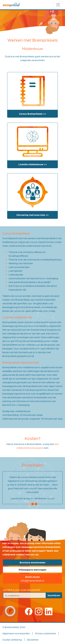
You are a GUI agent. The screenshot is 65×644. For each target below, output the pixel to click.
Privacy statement (46, 633)
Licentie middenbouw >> (33, 164)
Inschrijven (54, 595)
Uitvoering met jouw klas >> (32, 215)
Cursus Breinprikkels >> (32, 114)
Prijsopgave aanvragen (32, 570)
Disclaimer (33, 640)
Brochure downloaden (32, 562)
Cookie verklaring (12, 640)
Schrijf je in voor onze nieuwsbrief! (22, 590)
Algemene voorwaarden (16, 633)
